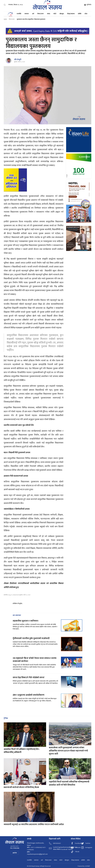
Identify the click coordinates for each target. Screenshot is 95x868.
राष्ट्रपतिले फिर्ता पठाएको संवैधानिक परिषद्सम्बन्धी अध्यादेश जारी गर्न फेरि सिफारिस (69, 783)
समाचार (27, 14)
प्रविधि (80, 14)
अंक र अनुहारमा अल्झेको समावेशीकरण (29, 695)
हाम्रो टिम (15, 853)
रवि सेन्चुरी (18, 60)
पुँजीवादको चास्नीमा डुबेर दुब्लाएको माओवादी (31, 638)
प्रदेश (86, 14)
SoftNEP (87, 866)
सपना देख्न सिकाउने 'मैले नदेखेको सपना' (29, 678)
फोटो (55, 14)
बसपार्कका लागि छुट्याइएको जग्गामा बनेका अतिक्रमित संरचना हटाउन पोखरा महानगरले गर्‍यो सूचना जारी (68, 751)
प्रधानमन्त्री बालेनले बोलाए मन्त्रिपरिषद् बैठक (21, 787)
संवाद (49, 14)
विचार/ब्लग (41, 14)
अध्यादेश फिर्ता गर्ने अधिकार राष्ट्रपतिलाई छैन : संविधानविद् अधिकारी (22, 751)
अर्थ (33, 14)
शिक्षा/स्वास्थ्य (71, 14)
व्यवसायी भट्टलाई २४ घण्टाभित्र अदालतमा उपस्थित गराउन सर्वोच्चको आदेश (34, 824)
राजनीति (19, 14)
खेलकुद (62, 14)
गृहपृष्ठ (5, 19)
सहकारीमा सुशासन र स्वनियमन (25, 621)
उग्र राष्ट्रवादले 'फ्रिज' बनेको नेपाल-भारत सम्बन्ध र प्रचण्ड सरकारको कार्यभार (35, 660)
